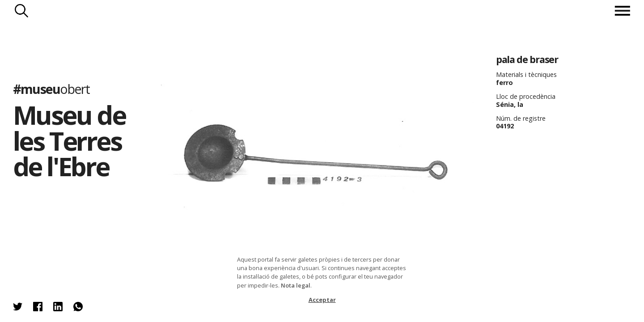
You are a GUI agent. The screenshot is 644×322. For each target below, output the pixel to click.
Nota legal (296, 285)
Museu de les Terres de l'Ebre (69, 140)
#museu (51, 89)
